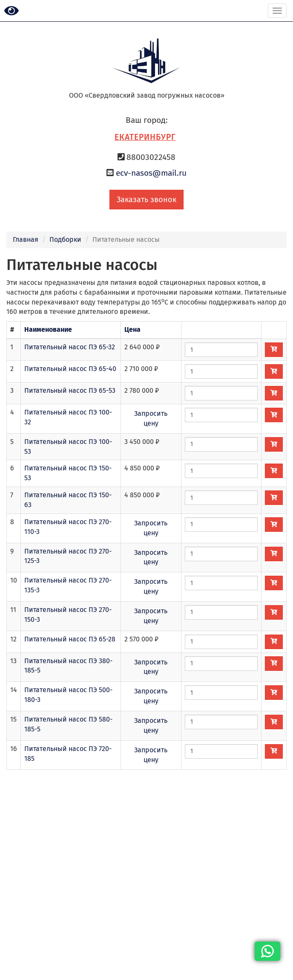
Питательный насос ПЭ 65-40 (70, 369)
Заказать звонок (146, 200)
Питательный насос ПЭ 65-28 (70, 639)
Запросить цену (151, 418)
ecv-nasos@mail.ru (151, 173)
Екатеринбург (145, 137)
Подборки (65, 239)
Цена (132, 329)
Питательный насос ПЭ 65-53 (70, 390)
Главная (26, 239)
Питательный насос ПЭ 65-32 (70, 347)
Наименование (48, 329)
